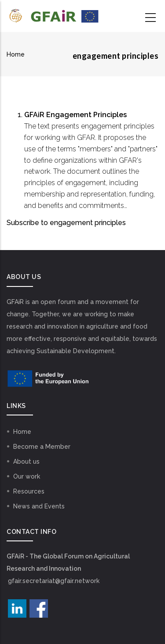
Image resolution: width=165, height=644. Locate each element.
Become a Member (42, 447)
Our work (27, 476)
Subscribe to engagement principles (66, 223)
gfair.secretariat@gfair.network (54, 581)
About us (26, 462)
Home (16, 54)
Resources (29, 491)
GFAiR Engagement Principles (75, 115)
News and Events (39, 506)
